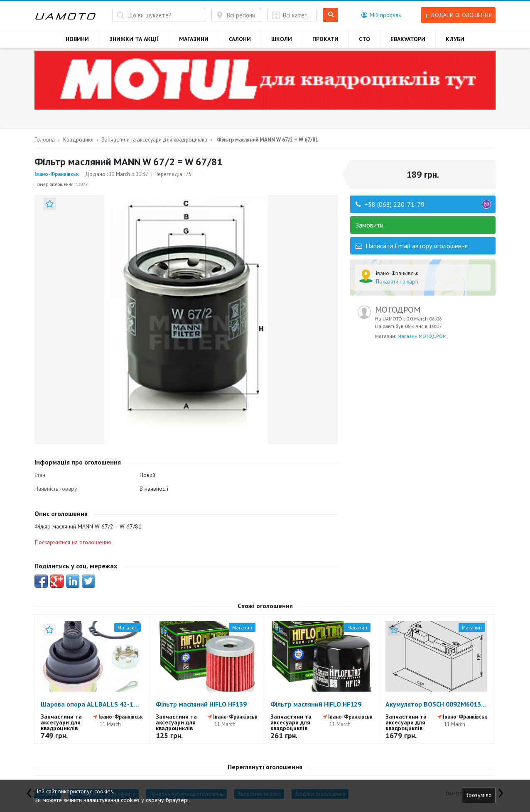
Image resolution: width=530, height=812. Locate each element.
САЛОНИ (240, 39)
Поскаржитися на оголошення (73, 542)
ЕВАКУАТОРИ (408, 39)
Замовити (369, 225)
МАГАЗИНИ (194, 39)
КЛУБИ (455, 39)
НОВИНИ (77, 39)
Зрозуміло (479, 795)
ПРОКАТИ (325, 39)
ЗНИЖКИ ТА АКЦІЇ (134, 39)
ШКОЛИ (282, 39)
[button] (381, 15)
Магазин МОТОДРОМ (422, 336)
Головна (45, 140)
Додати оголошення (458, 15)
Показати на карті (397, 282)
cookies (104, 791)
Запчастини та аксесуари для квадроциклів (155, 140)
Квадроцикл (78, 140)
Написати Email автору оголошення (412, 246)
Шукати (331, 15)
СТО (364, 39)
